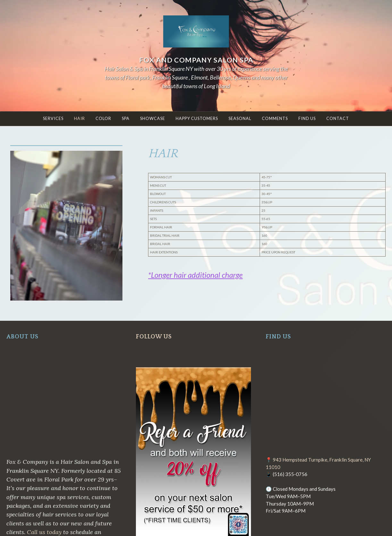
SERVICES (53, 118)
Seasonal (240, 118)
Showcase (153, 118)
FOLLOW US (154, 337)
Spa (126, 118)
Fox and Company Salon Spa (196, 60)
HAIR (79, 118)
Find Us (307, 118)
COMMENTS (275, 118)
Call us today (44, 532)
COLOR (103, 118)
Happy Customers (197, 118)
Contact (338, 118)
